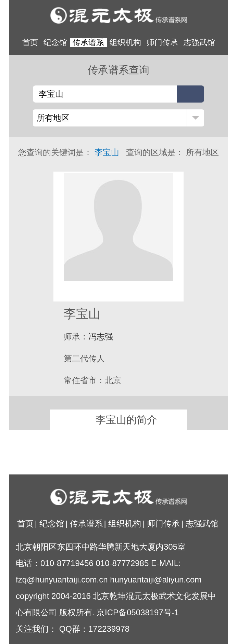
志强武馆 (199, 42)
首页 (30, 42)
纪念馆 (55, 42)
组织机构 (125, 42)
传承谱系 (88, 42)
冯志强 (101, 337)
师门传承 (162, 42)
